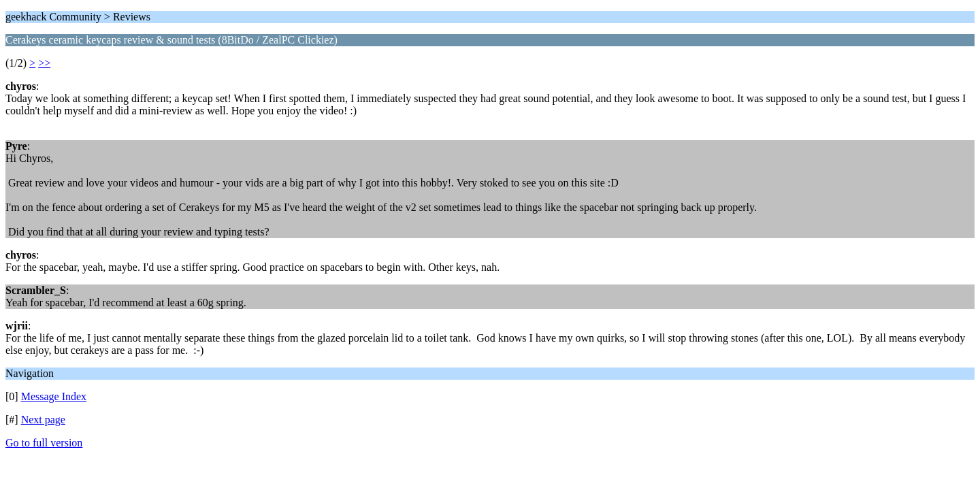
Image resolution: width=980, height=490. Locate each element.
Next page (43, 420)
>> (44, 63)
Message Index (54, 396)
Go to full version (44, 443)
